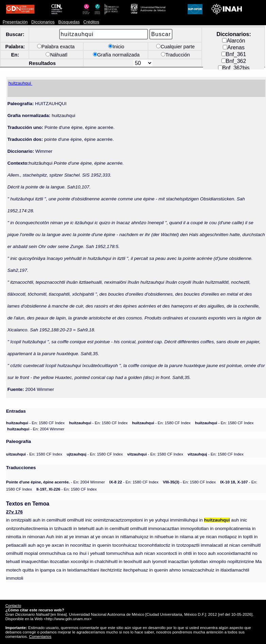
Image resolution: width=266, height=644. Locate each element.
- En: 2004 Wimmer (36, 429)
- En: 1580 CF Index (35, 423)
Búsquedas (69, 22)
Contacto (13, 605)
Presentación (15, 22)
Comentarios (40, 636)
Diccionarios (43, 22)
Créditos (91, 22)
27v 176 (14, 512)
